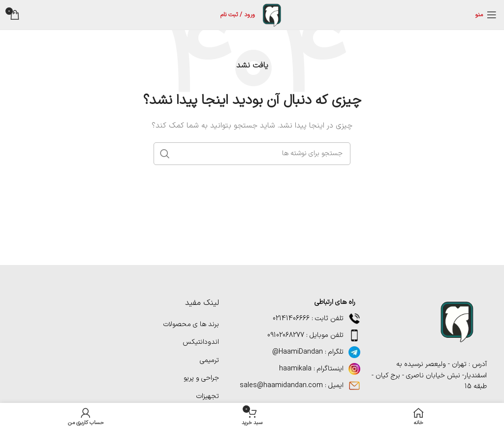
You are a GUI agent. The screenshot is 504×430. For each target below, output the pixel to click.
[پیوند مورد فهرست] (297, 352)
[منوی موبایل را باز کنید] (486, 15)
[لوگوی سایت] (272, 15)
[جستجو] (252, 154)
